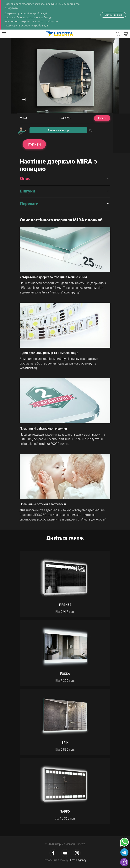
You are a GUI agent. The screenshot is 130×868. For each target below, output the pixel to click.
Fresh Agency (78, 860)
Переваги (29, 204)
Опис (25, 179)
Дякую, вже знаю (113, 15)
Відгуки (27, 191)
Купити (102, 118)
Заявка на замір (58, 130)
